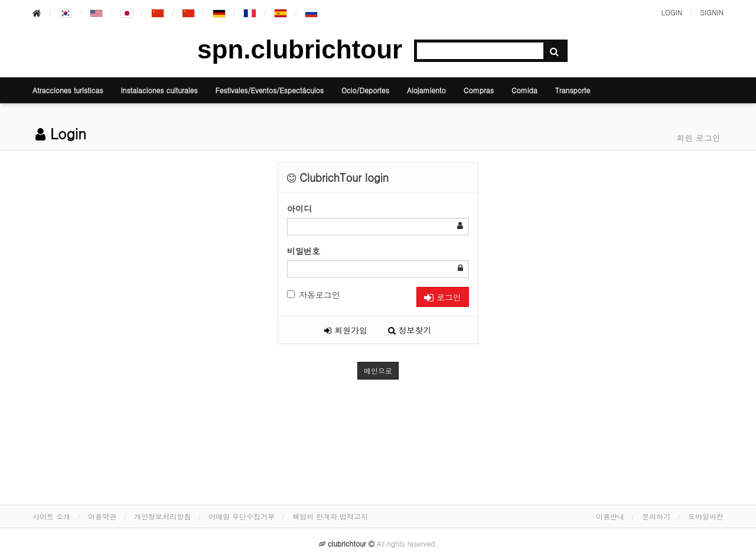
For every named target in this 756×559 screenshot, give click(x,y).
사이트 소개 (51, 516)
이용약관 (102, 516)
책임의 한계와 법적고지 (330, 516)
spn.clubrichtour (300, 49)
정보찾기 (410, 330)
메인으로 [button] (378, 370)
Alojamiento (426, 90)
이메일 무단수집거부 (242, 516)
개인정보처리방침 (162, 516)
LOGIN (672, 12)
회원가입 (346, 330)
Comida (524, 90)
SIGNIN (712, 12)
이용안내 (610, 516)
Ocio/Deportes (365, 90)
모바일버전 (706, 516)
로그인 (443, 297)
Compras (479, 90)
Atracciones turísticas (68, 90)
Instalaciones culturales (159, 90)
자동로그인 (314, 295)
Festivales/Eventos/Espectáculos (269, 90)
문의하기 (656, 516)
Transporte (573, 90)
